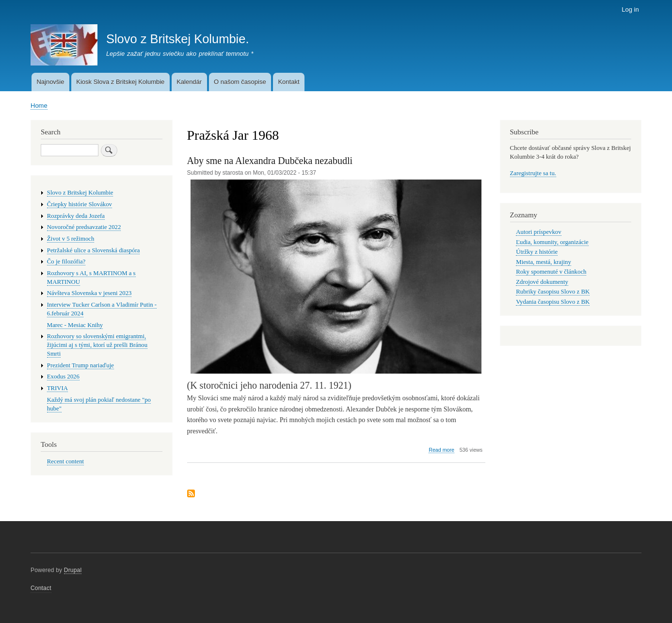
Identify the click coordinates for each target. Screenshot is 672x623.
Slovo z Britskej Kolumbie (80, 193)
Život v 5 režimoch (71, 239)
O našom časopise (240, 82)
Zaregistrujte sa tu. (533, 173)
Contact (41, 588)
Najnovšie (50, 82)
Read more (441, 450)
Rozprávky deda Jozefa (76, 216)
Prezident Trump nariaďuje (80, 365)
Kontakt (288, 82)
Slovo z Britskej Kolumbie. (178, 39)
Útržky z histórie (537, 252)
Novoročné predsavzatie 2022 (84, 227)
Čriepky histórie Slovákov (80, 204)
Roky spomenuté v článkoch (551, 272)
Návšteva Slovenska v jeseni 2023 (89, 293)
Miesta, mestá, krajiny (544, 262)
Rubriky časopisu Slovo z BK (553, 292)
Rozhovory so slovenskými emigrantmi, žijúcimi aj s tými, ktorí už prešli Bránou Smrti (97, 345)
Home (39, 106)
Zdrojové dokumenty (542, 282)
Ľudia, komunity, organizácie (552, 242)
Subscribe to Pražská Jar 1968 (191, 494)
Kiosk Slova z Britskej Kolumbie (120, 82)
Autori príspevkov (538, 232)
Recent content (65, 461)
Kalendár (189, 82)
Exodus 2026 (63, 377)
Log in (630, 9)
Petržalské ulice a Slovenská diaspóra (94, 250)
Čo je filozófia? (66, 262)
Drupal (73, 570)
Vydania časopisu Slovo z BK (553, 302)
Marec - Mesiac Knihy (75, 325)
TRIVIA (57, 388)
